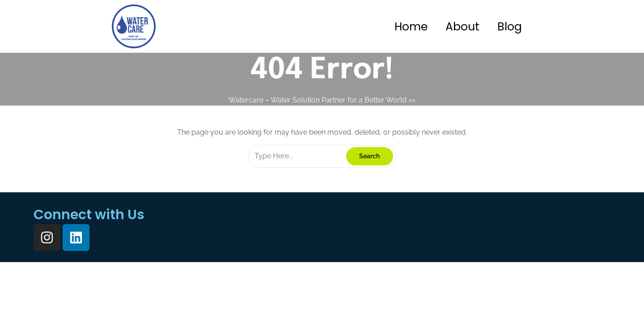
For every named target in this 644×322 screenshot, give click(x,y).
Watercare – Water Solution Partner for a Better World (318, 100)
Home (411, 27)
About (462, 27)
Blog (510, 27)
